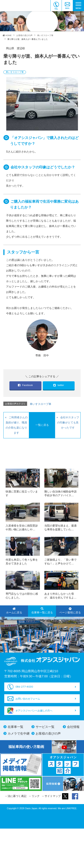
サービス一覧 (45, 727)
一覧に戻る (42, 425)
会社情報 (73, 727)
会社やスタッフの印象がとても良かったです (68, 423)
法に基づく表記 (17, 796)
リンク (36, 796)
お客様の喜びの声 (48, 733)
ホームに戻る (14, 611)
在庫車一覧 (15, 727)
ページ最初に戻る (70, 611)
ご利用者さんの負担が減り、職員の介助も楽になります (17, 425)
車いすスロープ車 (15, 72)
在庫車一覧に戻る (42, 611)
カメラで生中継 (19, 733)
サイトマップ (53, 796)
